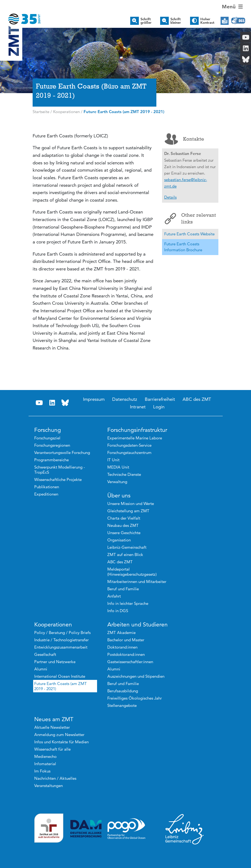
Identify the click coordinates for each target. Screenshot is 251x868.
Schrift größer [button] (146, 21)
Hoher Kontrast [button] (207, 21)
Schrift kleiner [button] (176, 21)
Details (170, 197)
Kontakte (184, 139)
